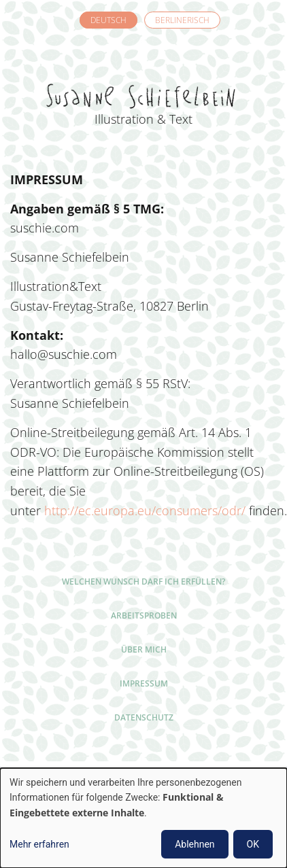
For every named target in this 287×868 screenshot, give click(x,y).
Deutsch (108, 20)
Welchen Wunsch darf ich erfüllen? (143, 581)
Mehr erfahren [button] (39, 844)
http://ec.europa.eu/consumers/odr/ (145, 510)
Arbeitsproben (144, 615)
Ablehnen (195, 844)
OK (253, 844)
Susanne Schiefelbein (143, 75)
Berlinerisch (182, 20)
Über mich (144, 649)
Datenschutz (144, 717)
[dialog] (143, 818)
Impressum (144, 683)
